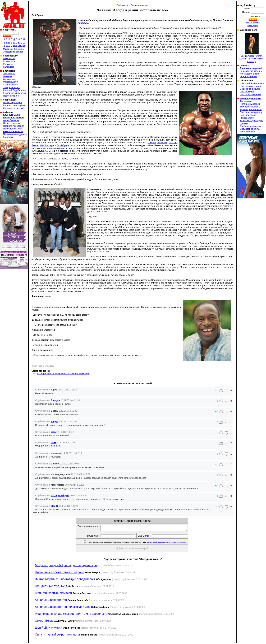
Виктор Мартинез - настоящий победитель (64, 580)
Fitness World (247, 118)
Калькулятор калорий (251, 71)
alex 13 (55, 506)
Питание (8, 76)
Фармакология (11, 82)
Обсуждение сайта (250, 129)
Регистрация (253, 25)
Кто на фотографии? (251, 74)
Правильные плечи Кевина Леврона (59, 573)
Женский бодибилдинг (15, 90)
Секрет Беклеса (46, 622)
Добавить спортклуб (14, 108)
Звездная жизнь (11, 87)
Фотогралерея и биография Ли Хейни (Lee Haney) (63, 374)
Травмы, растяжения (251, 109)
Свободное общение (251, 126)
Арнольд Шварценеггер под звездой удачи (64, 608)
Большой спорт (248, 115)
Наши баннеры (11, 120)
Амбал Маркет (247, 132)
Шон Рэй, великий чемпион (53, 594)
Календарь (9, 67)
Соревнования (11, 85)
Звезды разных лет (13, 52)
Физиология (9, 79)
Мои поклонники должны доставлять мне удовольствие (73, 615)
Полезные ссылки (12, 129)
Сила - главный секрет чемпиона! (58, 636)
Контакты (8, 137)
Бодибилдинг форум (251, 98)
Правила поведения (14, 126)
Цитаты (244, 123)
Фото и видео (247, 92)
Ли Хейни (83, 23)
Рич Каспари (47, 145)
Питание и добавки (250, 104)
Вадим (55, 421)
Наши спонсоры (11, 123)
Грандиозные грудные (50, 587)
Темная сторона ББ (250, 107)
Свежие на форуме (250, 89)
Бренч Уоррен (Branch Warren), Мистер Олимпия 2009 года (252, 48)
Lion (53, 432)
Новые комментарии (251, 86)
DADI (54, 443)
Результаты (9, 58)
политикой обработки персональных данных (173, 543)
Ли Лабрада (63, 145)
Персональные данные (15, 134)
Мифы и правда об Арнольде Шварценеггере (66, 566)
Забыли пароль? (253, 23)
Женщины (19, 49)
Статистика (9, 61)
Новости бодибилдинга (252, 83)
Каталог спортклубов (14, 105)
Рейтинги (8, 64)
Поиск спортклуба (12, 103)
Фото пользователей (251, 94)
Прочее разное (11, 96)
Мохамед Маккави (157, 143)
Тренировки (9, 74)
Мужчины (8, 49)
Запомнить (255, 16)
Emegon (55, 400)
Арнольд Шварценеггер (51, 601)
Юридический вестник (15, 93)
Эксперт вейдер (60, 495)
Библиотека (123, 5)
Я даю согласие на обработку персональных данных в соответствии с (142, 543)
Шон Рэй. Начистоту (49, 629)
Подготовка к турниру (251, 112)
